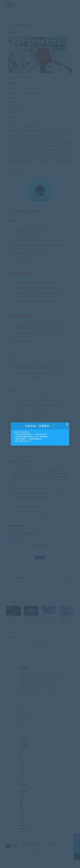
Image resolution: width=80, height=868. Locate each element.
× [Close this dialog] (67, 424)
